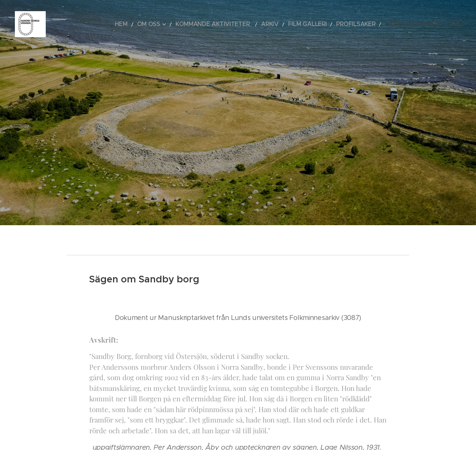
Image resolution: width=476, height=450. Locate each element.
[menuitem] (165, 24)
